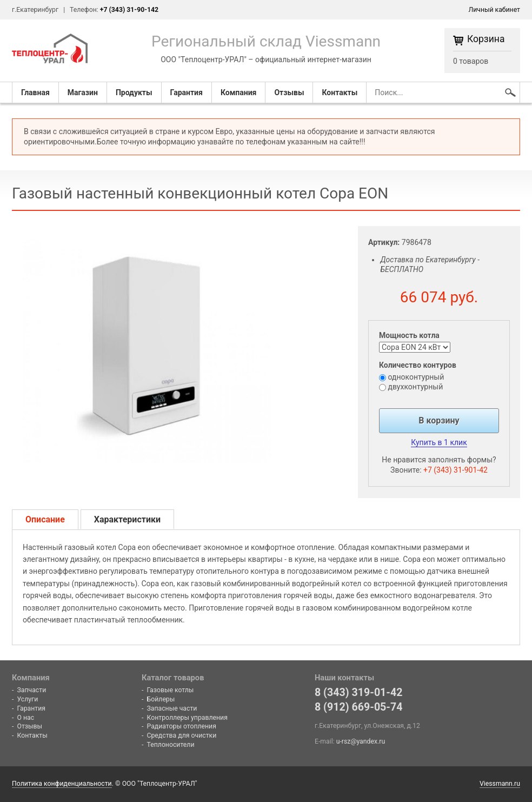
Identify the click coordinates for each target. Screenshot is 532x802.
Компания (239, 92)
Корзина (486, 39)
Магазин (83, 92)
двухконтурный (415, 387)
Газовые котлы (171, 690)
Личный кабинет (494, 10)
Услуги (28, 699)
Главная (35, 92)
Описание (45, 519)
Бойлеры (161, 699)
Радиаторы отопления (182, 726)
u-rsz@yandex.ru (361, 741)
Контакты (340, 92)
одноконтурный (416, 377)
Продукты (134, 92)
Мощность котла (409, 335)
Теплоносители (171, 745)
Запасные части (172, 708)
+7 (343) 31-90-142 (129, 10)
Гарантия (187, 92)
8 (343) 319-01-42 (359, 692)
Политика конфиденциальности (62, 784)
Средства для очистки (182, 735)
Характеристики (127, 519)
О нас (26, 718)
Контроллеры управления (187, 718)
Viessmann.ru (500, 784)
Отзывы (289, 92)
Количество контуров (418, 365)
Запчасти (32, 690)
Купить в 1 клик (439, 442)
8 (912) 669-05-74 (359, 707)
